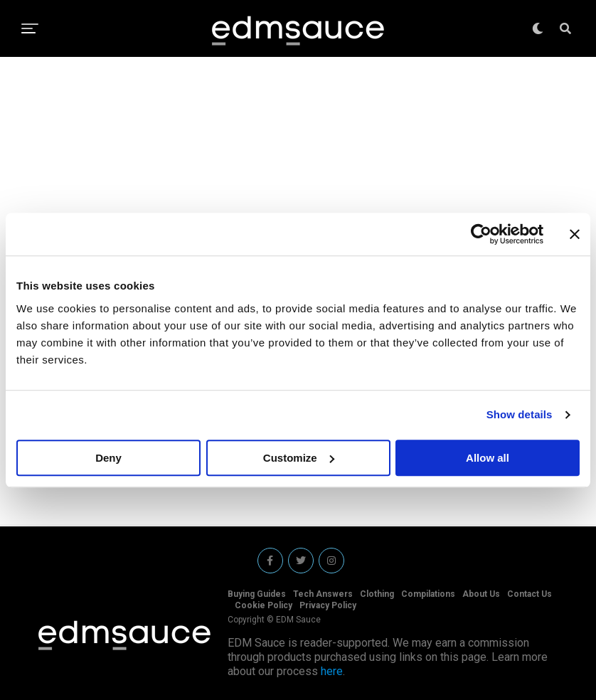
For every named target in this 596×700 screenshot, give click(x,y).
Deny (108, 458)
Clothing (377, 594)
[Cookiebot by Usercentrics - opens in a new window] (481, 234)
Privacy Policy (328, 605)
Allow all (488, 458)
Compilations (428, 594)
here (332, 671)
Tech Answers (323, 594)
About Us (481, 594)
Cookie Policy (264, 605)
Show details (520, 414)
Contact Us (530, 594)
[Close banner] (575, 234)
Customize (299, 458)
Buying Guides (257, 594)
